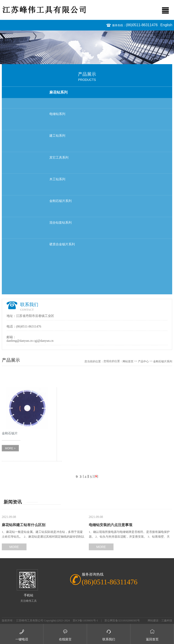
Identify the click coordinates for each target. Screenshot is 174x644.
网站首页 (128, 361)
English (166, 25)
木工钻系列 (57, 179)
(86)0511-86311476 (142, 25)
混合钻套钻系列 (60, 223)
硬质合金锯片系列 (62, 244)
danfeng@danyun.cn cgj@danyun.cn (30, 341)
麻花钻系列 (58, 92)
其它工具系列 (59, 158)
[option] (87, 47)
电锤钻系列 (57, 114)
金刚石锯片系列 (60, 201)
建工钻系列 (57, 136)
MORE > (10, 448)
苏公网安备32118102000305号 (122, 621)
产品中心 (143, 361)
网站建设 (153, 621)
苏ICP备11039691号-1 (85, 621)
